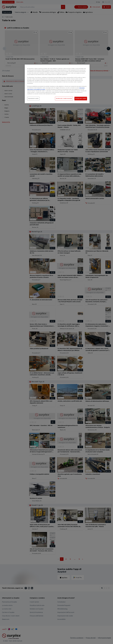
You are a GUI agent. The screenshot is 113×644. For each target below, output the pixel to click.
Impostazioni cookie (33, 98)
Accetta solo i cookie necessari (64, 98)
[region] (57, 84)
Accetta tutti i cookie (81, 98)
